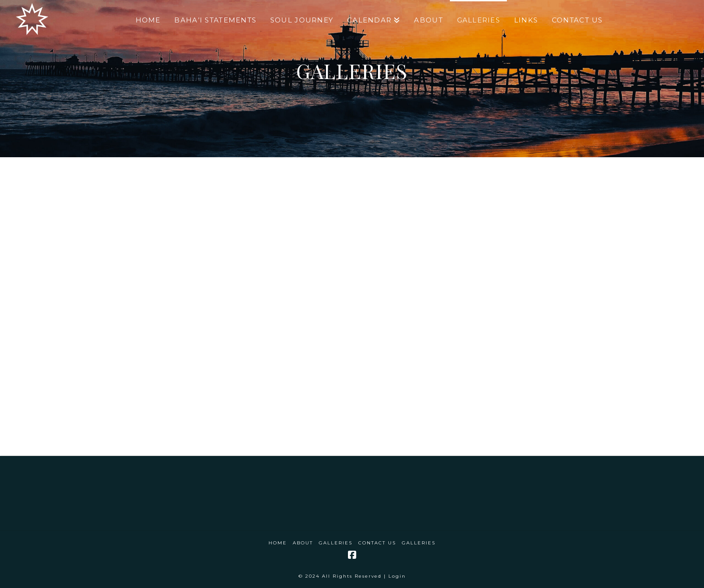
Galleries (336, 543)
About (303, 543)
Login (397, 576)
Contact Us (377, 543)
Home (278, 543)
